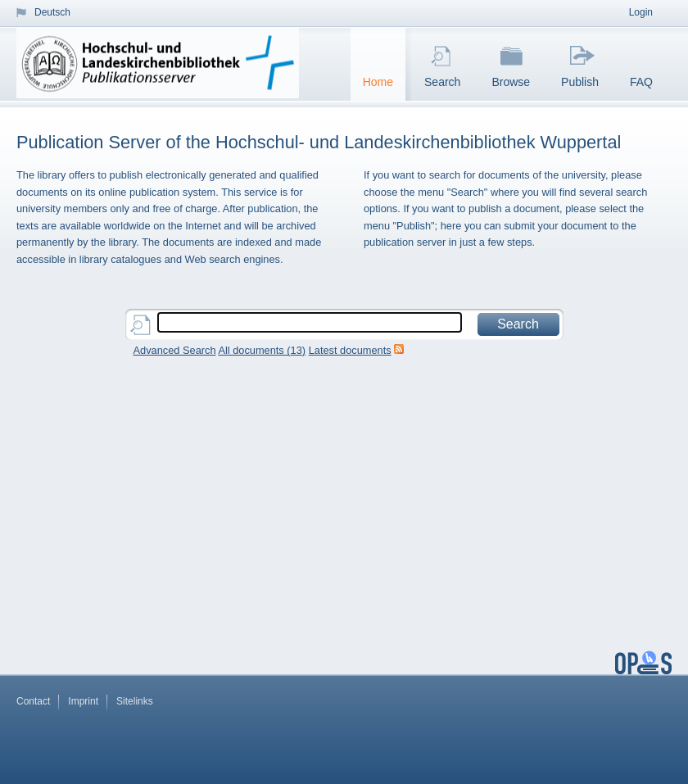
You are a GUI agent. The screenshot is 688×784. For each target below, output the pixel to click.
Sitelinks (135, 701)
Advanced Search (175, 350)
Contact (33, 701)
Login (641, 12)
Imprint (83, 701)
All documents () (262, 350)
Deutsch (52, 12)
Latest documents (350, 350)
